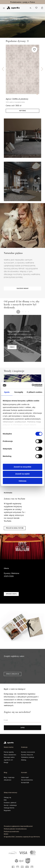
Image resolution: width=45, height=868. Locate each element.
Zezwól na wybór (22, 474)
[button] (3, 69)
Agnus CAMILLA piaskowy (17, 99)
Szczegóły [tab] (19, 392)
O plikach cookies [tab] (34, 392)
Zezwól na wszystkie (23, 467)
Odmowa (22, 481)
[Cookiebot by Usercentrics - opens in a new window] (32, 385)
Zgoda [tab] (7, 392)
